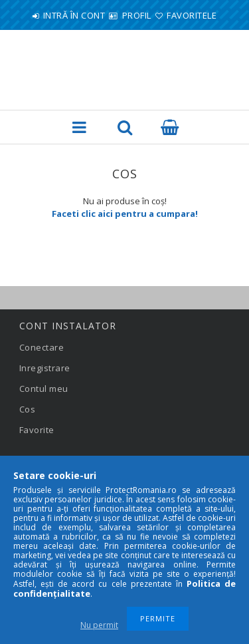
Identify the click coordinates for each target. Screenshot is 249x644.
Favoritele (192, 15)
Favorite (37, 430)
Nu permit (99, 625)
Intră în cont (74, 15)
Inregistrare (45, 368)
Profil (137, 15)
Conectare (42, 347)
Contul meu (44, 389)
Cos (28, 409)
